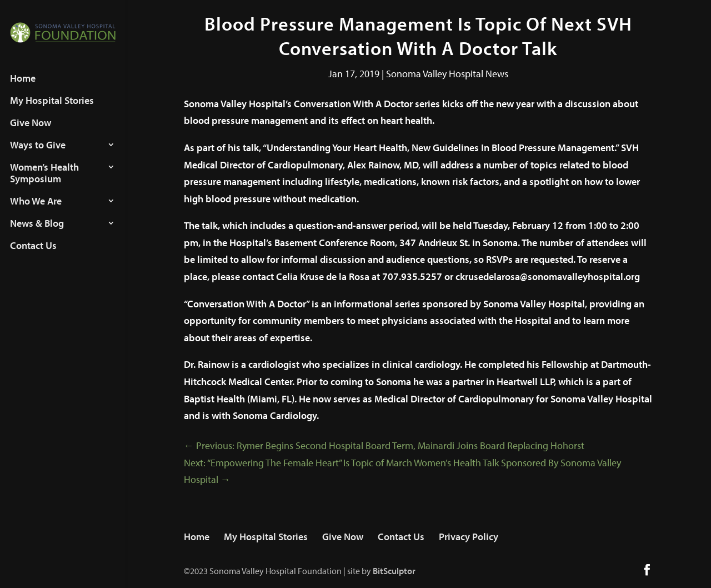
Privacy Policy (469, 537)
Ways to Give (38, 156)
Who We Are (36, 212)
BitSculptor (394, 571)
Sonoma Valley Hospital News (447, 74)
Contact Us (33, 256)
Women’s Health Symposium (44, 184)
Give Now (31, 133)
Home (23, 89)
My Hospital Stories (52, 111)
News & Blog (37, 234)
